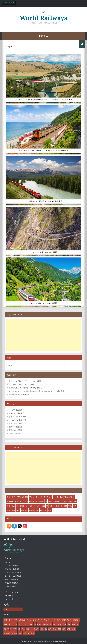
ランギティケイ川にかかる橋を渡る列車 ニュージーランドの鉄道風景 (43, 99)
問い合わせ (9, 596)
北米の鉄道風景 (15, 433)
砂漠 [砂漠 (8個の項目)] (38, 506)
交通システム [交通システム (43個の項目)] (69, 497)
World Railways (44, 18)
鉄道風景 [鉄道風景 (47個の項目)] (24, 510)
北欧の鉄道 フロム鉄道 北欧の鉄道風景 (25, 388)
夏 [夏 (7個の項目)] (36, 501)
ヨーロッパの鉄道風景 (17, 420)
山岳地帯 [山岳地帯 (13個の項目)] (56, 501)
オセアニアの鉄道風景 (17, 417)
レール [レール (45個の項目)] (56, 497)
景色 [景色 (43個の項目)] (75, 501)
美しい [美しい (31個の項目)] (52, 506)
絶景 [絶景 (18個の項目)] (43, 506)
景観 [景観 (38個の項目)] (9, 506)
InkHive (32, 641)
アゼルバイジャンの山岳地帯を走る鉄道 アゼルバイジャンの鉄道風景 (37, 391)
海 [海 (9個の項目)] (35, 506)
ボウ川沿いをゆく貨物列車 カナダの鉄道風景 (43, 201)
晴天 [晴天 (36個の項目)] (13, 506)
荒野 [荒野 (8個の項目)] (65, 506)
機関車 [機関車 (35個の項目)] (22, 506)
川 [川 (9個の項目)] (62, 501)
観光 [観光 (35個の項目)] (70, 506)
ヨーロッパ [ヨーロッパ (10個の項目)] (48, 497)
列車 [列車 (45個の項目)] (17, 501)
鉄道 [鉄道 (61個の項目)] (18, 510)
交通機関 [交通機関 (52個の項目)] (10, 501)
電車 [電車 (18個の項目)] (37, 510)
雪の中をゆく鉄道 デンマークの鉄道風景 (25, 381)
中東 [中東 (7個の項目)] (61, 497)
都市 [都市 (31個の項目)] (13, 510)
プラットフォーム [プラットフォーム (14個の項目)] (36, 497)
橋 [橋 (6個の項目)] (17, 506)
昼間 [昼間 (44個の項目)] (70, 501)
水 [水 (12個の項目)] (27, 506)
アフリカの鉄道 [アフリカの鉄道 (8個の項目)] (22, 497)
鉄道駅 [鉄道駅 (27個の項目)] (32, 510)
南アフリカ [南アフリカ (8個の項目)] (24, 501)
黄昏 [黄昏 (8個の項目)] (50, 510)
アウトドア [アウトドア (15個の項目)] (11, 497)
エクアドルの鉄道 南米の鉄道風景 (43, 252)
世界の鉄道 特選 (16, 423)
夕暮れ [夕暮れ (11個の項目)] (41, 501)
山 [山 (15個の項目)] (46, 501)
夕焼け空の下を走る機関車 (19, 394)
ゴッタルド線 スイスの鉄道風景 (43, 303)
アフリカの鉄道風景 (16, 413)
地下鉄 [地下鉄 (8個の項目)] (32, 501)
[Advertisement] (43, 335)
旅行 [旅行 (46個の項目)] (66, 501)
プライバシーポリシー (13, 592)
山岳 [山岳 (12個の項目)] (50, 501)
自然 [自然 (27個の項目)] (57, 506)
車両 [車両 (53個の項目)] (75, 506)
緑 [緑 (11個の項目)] (47, 506)
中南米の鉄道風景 (16, 427)
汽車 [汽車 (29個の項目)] (31, 506)
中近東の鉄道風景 (16, 430)
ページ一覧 (9, 599)
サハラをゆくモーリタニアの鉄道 (22, 384)
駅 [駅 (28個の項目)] (46, 510)
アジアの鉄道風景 (16, 410)
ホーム (8, 562)
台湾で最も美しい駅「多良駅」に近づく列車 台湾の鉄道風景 (43, 150)
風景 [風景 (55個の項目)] (42, 510)
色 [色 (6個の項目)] (61, 506)
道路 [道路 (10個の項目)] (9, 510)
